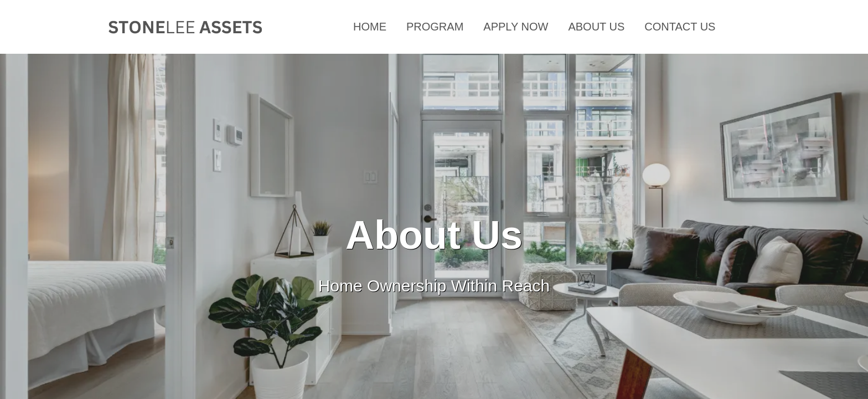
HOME (370, 27)
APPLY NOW (516, 27)
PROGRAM (435, 27)
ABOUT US (596, 27)
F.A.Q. (751, 27)
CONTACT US (680, 27)
